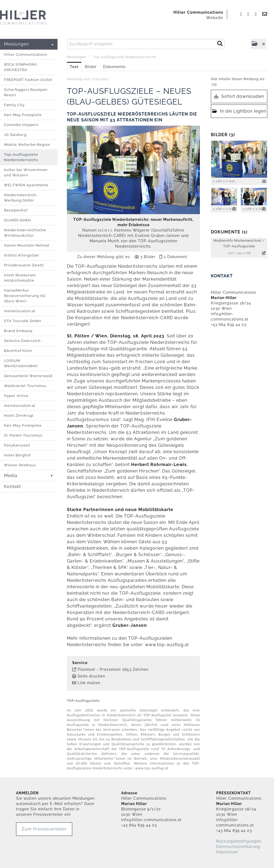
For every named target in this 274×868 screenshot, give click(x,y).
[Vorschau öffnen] (133, 170)
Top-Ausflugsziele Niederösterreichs (21, 157)
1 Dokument (176, 257)
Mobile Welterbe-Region (27, 145)
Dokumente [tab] (114, 67)
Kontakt (12, 487)
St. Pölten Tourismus (23, 435)
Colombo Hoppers (21, 125)
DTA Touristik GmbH (23, 321)
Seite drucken (91, 676)
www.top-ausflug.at (167, 645)
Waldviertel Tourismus (25, 386)
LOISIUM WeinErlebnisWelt (21, 363)
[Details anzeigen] (264, 182)
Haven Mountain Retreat (27, 245)
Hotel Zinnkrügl (19, 416)
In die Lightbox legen (239, 111)
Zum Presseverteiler (44, 829)
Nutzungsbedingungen (239, 841)
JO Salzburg (15, 135)
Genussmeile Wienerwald (28, 376)
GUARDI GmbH (18, 220)
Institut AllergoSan (22, 255)
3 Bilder (148, 257)
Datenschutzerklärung (238, 847)
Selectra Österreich (22, 341)
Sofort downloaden (239, 96)
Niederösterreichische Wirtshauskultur (25, 233)
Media (28, 476)
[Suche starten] (220, 43)
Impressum (227, 852)
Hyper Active (16, 396)
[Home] (23, 18)
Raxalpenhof (16, 210)
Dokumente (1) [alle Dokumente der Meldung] (229, 232)
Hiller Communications (26, 55)
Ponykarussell (17, 445)
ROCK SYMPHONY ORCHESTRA (21, 67)
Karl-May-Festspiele (23, 115)
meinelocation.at (20, 311)
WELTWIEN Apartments (26, 185)
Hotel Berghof (17, 455)
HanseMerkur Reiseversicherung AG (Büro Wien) (25, 296)
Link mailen (89, 683)
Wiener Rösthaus (20, 465)
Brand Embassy (18, 331)
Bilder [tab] (91, 67)
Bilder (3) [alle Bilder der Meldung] (223, 135)
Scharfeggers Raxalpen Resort (26, 92)
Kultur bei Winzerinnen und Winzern (26, 172)
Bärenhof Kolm (18, 351)
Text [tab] (74, 67)
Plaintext (86, 669)
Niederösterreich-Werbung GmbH (21, 198)
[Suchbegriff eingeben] (146, 44)
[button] (258, 44)
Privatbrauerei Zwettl (24, 265)
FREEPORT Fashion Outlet (28, 80)
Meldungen (29, 44)
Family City (14, 105)
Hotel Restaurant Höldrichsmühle (20, 278)
